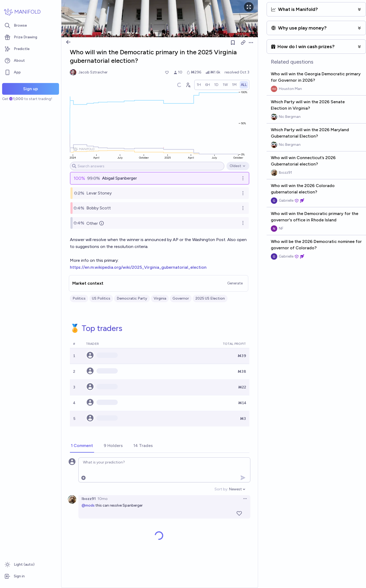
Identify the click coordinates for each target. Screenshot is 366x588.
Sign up (31, 89)
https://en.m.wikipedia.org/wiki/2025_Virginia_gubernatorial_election (138, 267)
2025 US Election (210, 298)
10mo (103, 499)
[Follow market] (233, 43)
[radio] (199, 85)
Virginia (160, 298)
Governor (181, 298)
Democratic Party (132, 298)
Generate (235, 283)
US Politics (101, 298)
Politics (79, 298)
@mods (88, 505)
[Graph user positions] (188, 85)
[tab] (82, 446)
